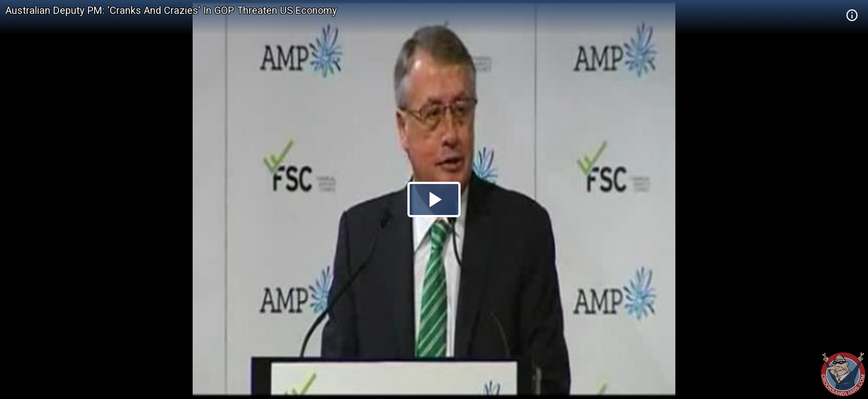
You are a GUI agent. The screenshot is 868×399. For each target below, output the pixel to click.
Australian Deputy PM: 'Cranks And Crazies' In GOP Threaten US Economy (171, 10)
